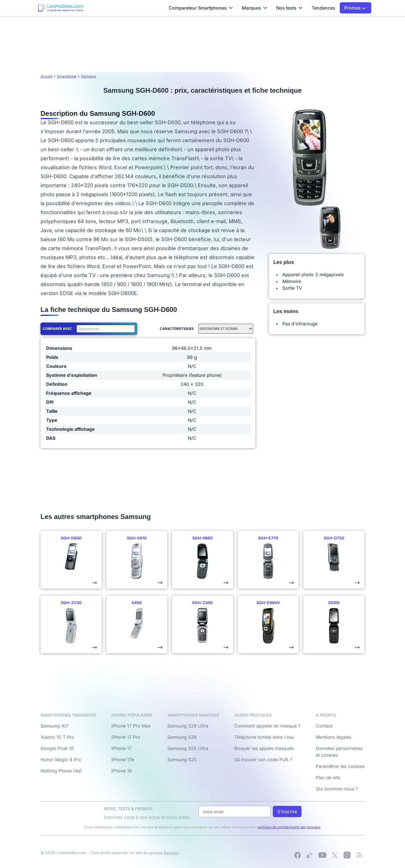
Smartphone (67, 76)
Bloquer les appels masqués (264, 748)
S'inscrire (287, 812)
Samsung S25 (182, 760)
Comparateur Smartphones (201, 8)
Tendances (323, 8)
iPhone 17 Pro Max (131, 726)
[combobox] (105, 329)
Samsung (88, 76)
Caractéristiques (177, 329)
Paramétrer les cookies (340, 766)
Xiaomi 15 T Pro (57, 737)
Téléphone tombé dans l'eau (264, 737)
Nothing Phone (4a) (61, 771)
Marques (255, 8)
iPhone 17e (123, 760)
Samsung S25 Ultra (188, 748)
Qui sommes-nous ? (337, 789)
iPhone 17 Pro (126, 737)
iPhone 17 (121, 748)
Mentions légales (334, 737)
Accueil (46, 76)
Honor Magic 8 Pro (61, 760)
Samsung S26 (182, 737)
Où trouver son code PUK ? (263, 760)
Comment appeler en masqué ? (267, 726)
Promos (355, 8)
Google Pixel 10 (57, 748)
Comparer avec (57, 329)
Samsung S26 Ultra (188, 726)
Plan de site (328, 778)
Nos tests (289, 8)
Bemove (171, 853)
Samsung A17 (55, 726)
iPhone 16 (122, 771)
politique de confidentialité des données (289, 827)
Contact (324, 726)
